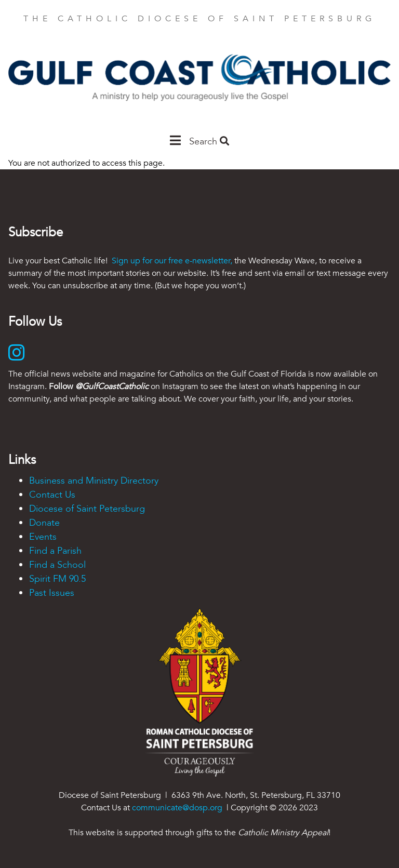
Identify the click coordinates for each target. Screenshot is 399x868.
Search (209, 142)
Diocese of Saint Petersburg (87, 509)
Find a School (57, 565)
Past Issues (52, 593)
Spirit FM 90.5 (57, 579)
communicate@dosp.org (177, 808)
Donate (44, 523)
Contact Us (52, 495)
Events (43, 537)
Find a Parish (55, 551)
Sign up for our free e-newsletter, (172, 261)
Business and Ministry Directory (94, 481)
